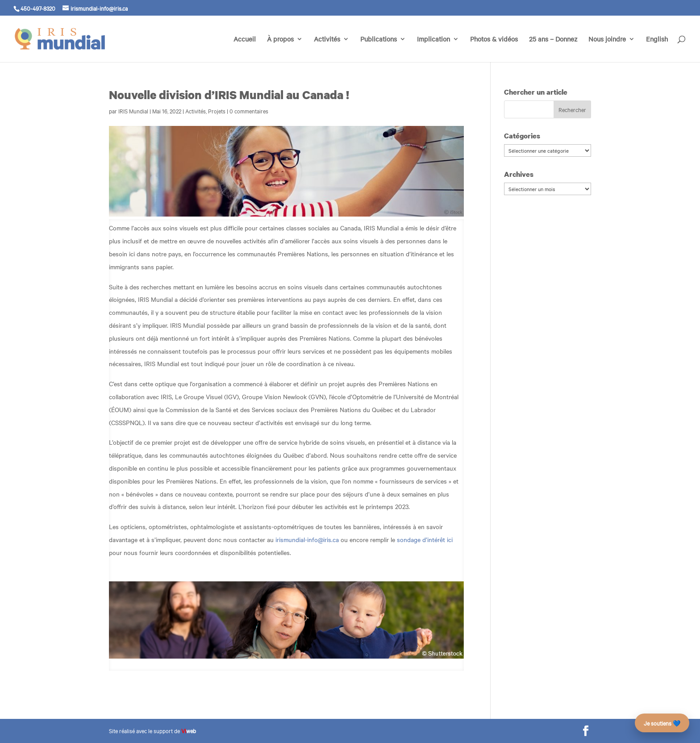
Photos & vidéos (494, 40)
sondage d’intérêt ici (425, 539)
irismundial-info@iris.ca (307, 539)
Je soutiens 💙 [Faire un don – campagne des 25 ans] (662, 723)
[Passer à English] (657, 49)
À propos (280, 40)
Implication (433, 40)
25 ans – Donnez (553, 40)
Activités (327, 40)
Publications (379, 40)
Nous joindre (607, 40)
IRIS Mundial (133, 111)
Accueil (245, 40)
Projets (217, 111)
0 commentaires (249, 111)
